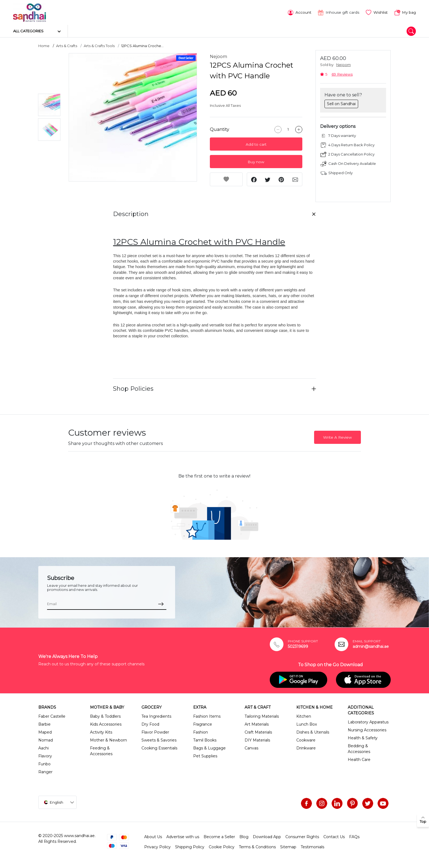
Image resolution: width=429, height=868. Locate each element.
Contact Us (334, 836)
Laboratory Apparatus (368, 722)
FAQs (354, 836)
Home (44, 45)
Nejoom (218, 56)
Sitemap (288, 846)
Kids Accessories (106, 724)
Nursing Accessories (367, 729)
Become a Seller (219, 836)
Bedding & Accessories (359, 748)
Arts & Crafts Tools (99, 45)
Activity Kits (101, 732)
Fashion (201, 732)
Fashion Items (207, 716)
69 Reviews (342, 73)
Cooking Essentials (159, 748)
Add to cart (256, 144)
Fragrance (203, 724)
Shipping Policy (190, 846)
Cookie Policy (222, 846)
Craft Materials (258, 732)
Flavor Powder (155, 732)
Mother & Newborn (108, 740)
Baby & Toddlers (105, 716)
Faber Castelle (52, 716)
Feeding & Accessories (101, 750)
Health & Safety (363, 737)
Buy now (256, 161)
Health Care (359, 759)
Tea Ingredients (156, 716)
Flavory (45, 755)
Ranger (45, 771)
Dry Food (150, 724)
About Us (153, 836)
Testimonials (312, 846)
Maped (45, 732)
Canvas (251, 748)
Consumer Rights (302, 836)
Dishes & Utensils (313, 732)
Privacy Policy (157, 846)
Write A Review (337, 436)
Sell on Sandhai (341, 103)
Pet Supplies (205, 755)
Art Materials (257, 724)
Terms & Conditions (257, 846)
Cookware (306, 740)
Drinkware (306, 748)
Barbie (44, 724)
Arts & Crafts (67, 45)
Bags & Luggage (209, 748)
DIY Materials (257, 740)
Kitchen (304, 716)
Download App (267, 836)
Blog (244, 836)
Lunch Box (307, 724)
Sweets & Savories (159, 740)
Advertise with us (183, 836)
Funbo (44, 763)
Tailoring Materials (262, 716)
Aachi (44, 748)
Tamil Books (205, 740)
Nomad (46, 740)
